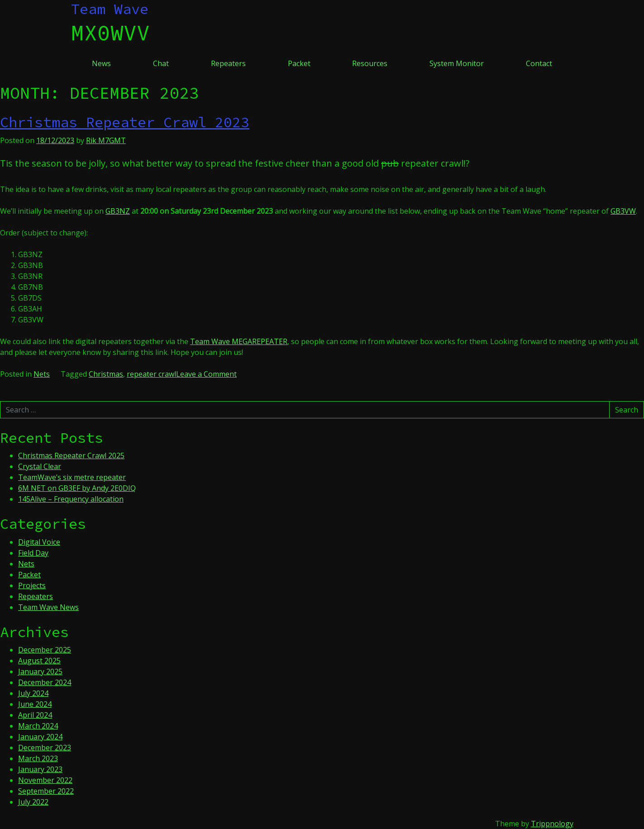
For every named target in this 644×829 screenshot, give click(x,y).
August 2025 (39, 661)
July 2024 (33, 693)
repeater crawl (151, 374)
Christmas (106, 374)
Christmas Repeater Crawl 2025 (71, 455)
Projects (32, 585)
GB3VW (623, 211)
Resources (370, 63)
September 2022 (46, 791)
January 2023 (40, 769)
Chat (161, 63)
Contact (539, 63)
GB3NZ (118, 211)
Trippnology (552, 824)
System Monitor (457, 63)
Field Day (33, 553)
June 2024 (35, 704)
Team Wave (110, 9)
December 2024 (45, 682)
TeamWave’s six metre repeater (72, 477)
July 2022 (33, 802)
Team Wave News (48, 607)
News (101, 63)
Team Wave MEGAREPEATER (239, 341)
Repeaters (228, 63)
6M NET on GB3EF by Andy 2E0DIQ (77, 488)
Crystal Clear (40, 466)
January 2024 (40, 737)
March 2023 (38, 758)
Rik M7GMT (106, 140)
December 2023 (45, 748)
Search (627, 410)
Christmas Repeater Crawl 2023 (125, 122)
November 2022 (45, 780)
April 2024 (35, 715)
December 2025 (45, 650)
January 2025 (40, 671)
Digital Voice (39, 542)
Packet (299, 63)
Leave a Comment (206, 374)
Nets (42, 374)
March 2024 (38, 726)
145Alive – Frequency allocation (71, 499)
